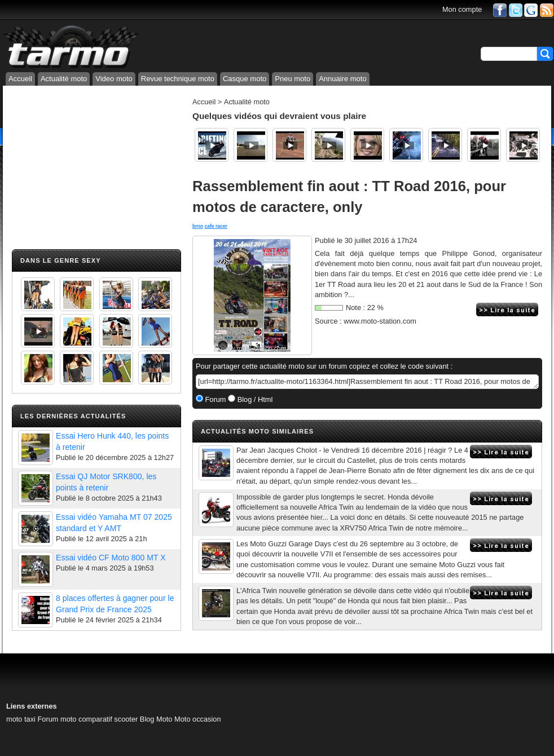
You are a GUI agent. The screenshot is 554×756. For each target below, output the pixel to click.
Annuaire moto (343, 79)
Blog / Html (254, 399)
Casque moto (245, 79)
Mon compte (462, 9)
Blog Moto (156, 719)
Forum (215, 399)
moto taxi (21, 719)
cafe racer (216, 226)
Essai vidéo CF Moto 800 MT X (111, 558)
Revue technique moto (178, 79)
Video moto (114, 79)
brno (198, 226)
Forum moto (57, 719)
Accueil (20, 79)
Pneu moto (293, 79)
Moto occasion (198, 719)
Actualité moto (64, 79)
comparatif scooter (108, 719)
